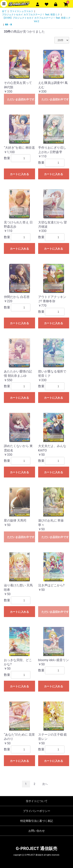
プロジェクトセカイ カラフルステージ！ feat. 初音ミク (31, 15)
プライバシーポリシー (37, 811)
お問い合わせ (37, 831)
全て (4, 11)
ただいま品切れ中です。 (21, 99)
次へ (45, 784)
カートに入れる (19, 174)
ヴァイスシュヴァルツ (21, 11)
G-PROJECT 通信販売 (36, 848)
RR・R (8, 25)
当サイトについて (37, 801)
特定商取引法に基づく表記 (37, 821)
